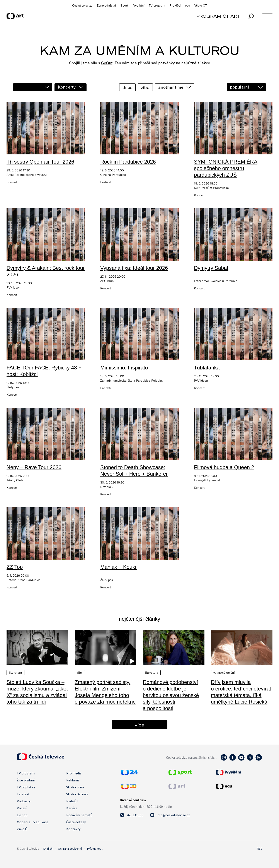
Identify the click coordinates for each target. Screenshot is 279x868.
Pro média (74, 773)
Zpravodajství (106, 5)
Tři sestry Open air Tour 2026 (40, 162)
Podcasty (24, 801)
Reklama (73, 780)
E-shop (22, 815)
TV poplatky (26, 787)
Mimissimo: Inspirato (124, 368)
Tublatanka (207, 368)
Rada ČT (72, 801)
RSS (260, 849)
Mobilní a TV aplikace (32, 822)
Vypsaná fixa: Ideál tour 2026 (134, 268)
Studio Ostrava (77, 794)
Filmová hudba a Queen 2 (224, 467)
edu (188, 5)
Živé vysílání (26, 780)
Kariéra (72, 808)
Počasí (22, 808)
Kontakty (73, 829)
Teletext (23, 794)
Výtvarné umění (224, 673)
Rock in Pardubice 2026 (128, 162)
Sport (124, 5)
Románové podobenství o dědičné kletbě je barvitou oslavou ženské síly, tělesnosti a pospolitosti (171, 695)
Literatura (15, 673)
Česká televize (82, 5)
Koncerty (67, 87)
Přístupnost (95, 849)
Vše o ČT (201, 5)
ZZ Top (15, 567)
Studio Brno (75, 787)
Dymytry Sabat (211, 268)
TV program (157, 5)
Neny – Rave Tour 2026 (34, 467)
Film (80, 673)
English (48, 849)
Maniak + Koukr (118, 567)
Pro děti (175, 5)
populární (239, 87)
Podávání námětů (79, 815)
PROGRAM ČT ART (218, 16)
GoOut (107, 63)
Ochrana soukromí (70, 849)
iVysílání (139, 5)
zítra (145, 87)
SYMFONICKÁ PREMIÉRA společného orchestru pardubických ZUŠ (226, 168)
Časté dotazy (76, 822)
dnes (127, 87)
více (139, 725)
